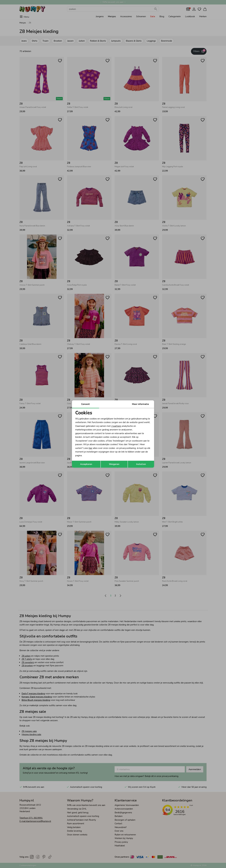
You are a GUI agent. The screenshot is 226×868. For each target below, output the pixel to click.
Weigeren (114, 464)
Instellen (141, 464)
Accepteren (86, 464)
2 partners (116, 426)
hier (91, 448)
